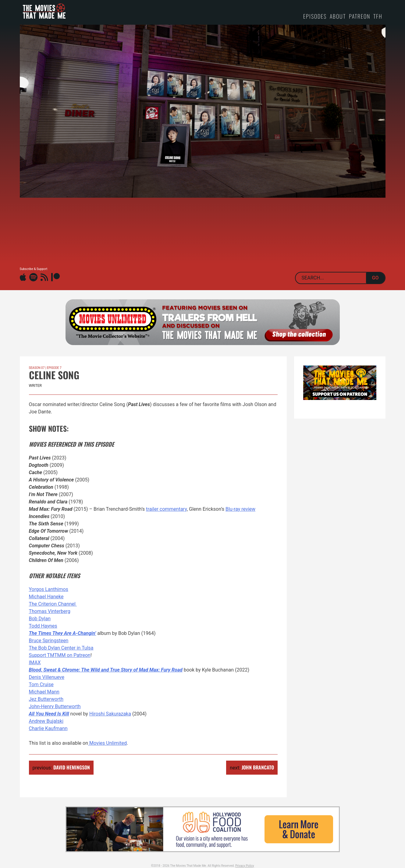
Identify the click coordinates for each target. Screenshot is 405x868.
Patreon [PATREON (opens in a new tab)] (360, 16)
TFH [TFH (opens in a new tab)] (378, 16)
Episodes (315, 16)
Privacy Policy (245, 866)
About (338, 16)
